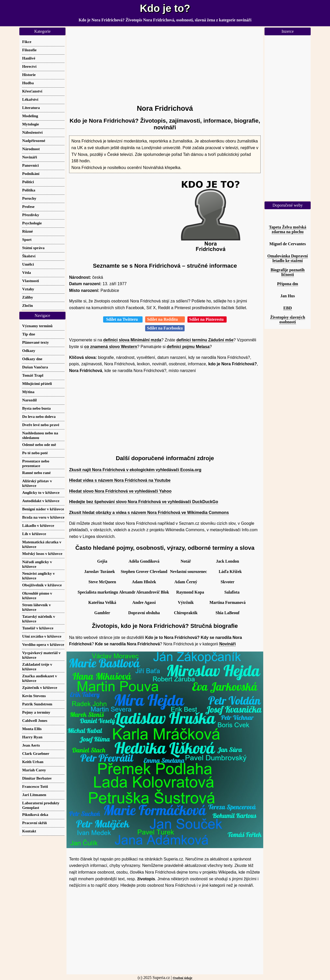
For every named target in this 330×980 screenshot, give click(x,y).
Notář (186, 561)
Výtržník (186, 602)
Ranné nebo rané (36, 473)
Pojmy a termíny (36, 712)
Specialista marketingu (98, 592)
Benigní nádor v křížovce (43, 509)
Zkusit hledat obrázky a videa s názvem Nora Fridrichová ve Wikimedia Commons (149, 513)
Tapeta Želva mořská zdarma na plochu (287, 229)
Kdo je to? (165, 8)
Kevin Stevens (34, 696)
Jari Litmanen (34, 795)
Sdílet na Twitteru (123, 319)
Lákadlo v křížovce (38, 525)
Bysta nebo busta (36, 408)
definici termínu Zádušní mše (205, 340)
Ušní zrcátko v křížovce (42, 636)
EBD (288, 308)
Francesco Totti (35, 786)
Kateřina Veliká (102, 602)
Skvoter (228, 582)
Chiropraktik (186, 613)
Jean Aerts (31, 745)
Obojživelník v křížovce (42, 585)
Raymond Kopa (190, 592)
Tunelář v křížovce (38, 628)
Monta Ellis (32, 729)
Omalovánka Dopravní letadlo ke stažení (288, 258)
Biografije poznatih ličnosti (288, 272)
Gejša (102, 561)
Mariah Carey (34, 770)
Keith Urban (33, 762)
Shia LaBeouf (228, 613)
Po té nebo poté (35, 453)
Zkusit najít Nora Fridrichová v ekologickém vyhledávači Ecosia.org (135, 470)
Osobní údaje (183, 978)
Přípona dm (288, 284)
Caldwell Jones (35, 720)
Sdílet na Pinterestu (207, 319)
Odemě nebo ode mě (39, 445)
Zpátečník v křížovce (40, 687)
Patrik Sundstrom (37, 704)
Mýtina (28, 392)
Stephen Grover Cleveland (144, 572)
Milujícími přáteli (37, 383)
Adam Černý (186, 582)
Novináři (227, 644)
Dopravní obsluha (144, 613)
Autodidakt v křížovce (41, 501)
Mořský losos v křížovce (42, 554)
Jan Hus (287, 296)
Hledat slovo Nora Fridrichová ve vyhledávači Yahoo (120, 491)
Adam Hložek (144, 582)
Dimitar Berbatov (37, 778)
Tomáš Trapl (33, 375)
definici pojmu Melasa (188, 347)
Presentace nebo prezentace (36, 463)
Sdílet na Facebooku (165, 328)
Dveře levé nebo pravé (41, 425)
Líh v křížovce (34, 534)
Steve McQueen (102, 582)
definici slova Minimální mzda (132, 340)
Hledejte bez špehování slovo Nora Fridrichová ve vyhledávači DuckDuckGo (144, 502)
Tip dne (29, 334)
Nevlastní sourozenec (188, 572)
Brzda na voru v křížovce (43, 517)
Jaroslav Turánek (99, 572)
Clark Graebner (36, 753)
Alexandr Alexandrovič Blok (144, 592)
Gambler (102, 613)
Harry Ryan (32, 737)
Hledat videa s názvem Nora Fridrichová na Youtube (120, 480)
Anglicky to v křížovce (41, 492)
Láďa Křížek (230, 572)
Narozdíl (29, 400)
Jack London (228, 561)
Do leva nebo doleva (39, 416)
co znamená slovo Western (111, 347)
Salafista (232, 592)
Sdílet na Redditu (165, 319)
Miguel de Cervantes (288, 244)
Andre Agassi (144, 602)
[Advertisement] (165, 64)
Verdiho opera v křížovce (43, 644)
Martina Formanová (228, 602)
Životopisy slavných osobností (288, 320)
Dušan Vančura (35, 367)
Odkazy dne (32, 359)
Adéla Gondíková (144, 561)
